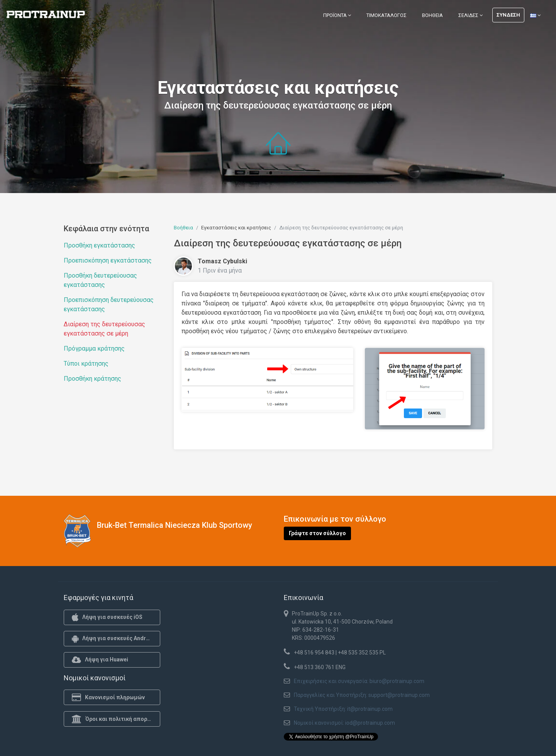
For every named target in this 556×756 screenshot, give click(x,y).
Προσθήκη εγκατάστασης (99, 245)
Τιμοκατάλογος (386, 15)
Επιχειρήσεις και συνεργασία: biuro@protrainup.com (359, 681)
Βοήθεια (432, 15)
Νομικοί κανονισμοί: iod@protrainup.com (344, 723)
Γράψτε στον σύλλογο (317, 533)
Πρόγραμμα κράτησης (94, 348)
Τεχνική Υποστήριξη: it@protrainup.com (343, 709)
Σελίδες (470, 15)
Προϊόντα (337, 15)
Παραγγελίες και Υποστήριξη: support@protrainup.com (362, 695)
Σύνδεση (508, 15)
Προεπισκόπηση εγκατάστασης (108, 260)
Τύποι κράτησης (86, 364)
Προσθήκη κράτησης (92, 379)
